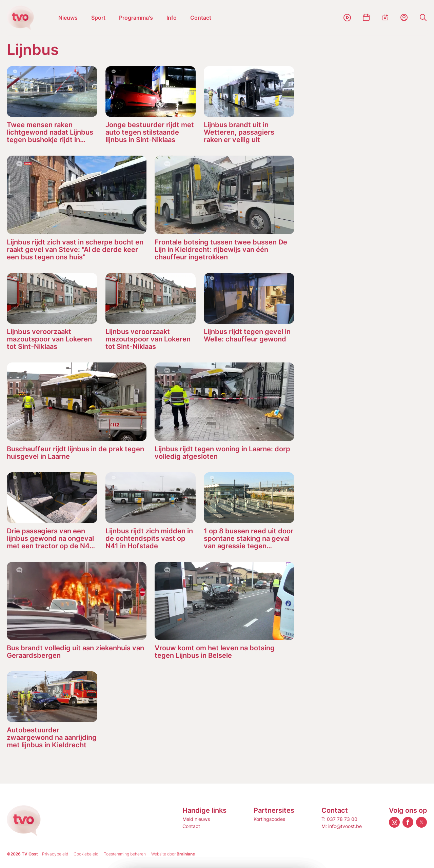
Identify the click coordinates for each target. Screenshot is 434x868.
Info (172, 18)
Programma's (136, 18)
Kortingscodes (269, 819)
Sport (98, 18)
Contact (201, 18)
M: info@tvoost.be (342, 826)
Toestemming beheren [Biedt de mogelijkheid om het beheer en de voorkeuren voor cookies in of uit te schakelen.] (125, 854)
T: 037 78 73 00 (339, 819)
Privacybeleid (55, 854)
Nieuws (68, 18)
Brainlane (186, 854)
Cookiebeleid (86, 854)
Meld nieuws (196, 819)
